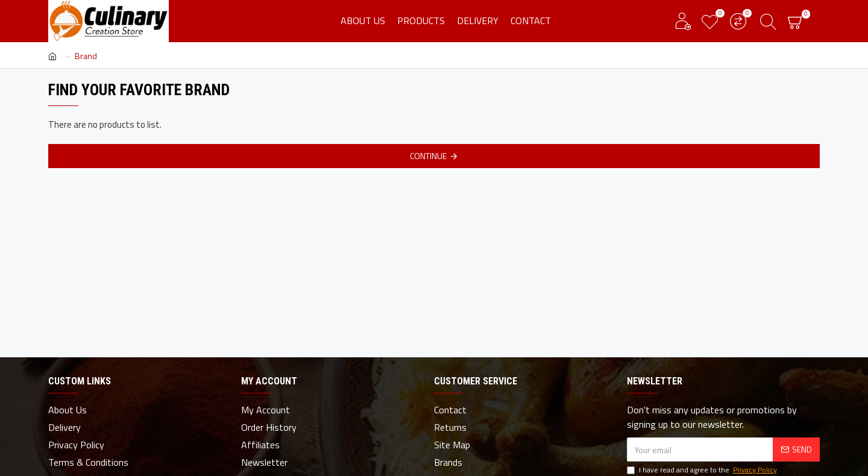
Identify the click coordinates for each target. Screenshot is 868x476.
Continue (428, 156)
